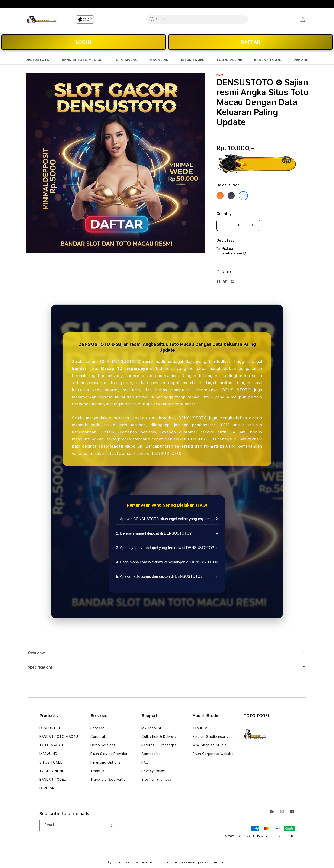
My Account (151, 728)
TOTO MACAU (51, 745)
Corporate (99, 737)
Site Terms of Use (156, 780)
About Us (200, 728)
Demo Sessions (103, 745)
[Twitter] (226, 282)
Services (98, 728)
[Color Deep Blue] (231, 196)
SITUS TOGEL (51, 762)
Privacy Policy (153, 771)
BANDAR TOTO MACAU (59, 737)
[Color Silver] (243, 196)
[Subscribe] (111, 826)
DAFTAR (250, 42)
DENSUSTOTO (51, 728)
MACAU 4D (48, 754)
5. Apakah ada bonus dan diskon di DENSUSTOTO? (159, 577)
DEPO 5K (47, 788)
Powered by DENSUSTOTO (276, 836)
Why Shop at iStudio (210, 745)
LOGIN (83, 42)
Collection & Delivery (159, 737)
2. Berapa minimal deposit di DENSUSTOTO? (154, 533)
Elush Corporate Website (213, 754)
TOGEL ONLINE (52, 771)
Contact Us (151, 754)
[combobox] (197, 19)
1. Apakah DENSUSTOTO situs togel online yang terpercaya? (167, 519)
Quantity (224, 214)
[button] (38, 60)
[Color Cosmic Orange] (220, 196)
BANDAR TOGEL (53, 780)
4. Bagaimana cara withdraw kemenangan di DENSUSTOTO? (167, 562)
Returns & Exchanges (159, 745)
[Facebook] (220, 282)
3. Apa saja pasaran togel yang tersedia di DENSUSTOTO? (165, 548)
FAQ (145, 762)
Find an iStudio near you (213, 737)
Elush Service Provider (109, 754)
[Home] (42, 20)
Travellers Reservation (109, 780)
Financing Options (105, 762)
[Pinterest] (234, 282)
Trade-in (97, 771)
